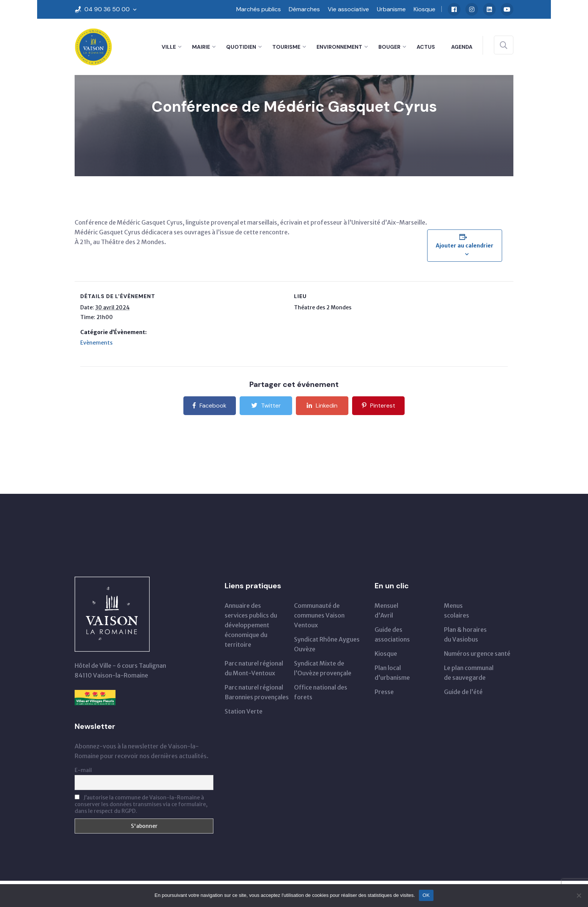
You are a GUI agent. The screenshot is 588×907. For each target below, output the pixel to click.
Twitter (266, 406)
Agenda (462, 47)
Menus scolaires (457, 610)
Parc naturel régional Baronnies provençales (257, 692)
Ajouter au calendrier (465, 246)
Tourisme (286, 47)
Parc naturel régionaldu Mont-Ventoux (254, 668)
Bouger (389, 47)
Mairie (201, 47)
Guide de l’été (463, 692)
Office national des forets (321, 692)
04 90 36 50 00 (107, 9)
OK (426, 895)
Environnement (339, 47)
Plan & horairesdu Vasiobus (465, 634)
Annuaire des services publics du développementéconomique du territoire (251, 625)
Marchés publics (259, 9)
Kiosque (424, 9)
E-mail (83, 770)
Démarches (304, 9)
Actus (426, 47)
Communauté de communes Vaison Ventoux (319, 615)
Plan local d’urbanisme (392, 673)
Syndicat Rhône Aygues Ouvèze (327, 644)
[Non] (579, 895)
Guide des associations (392, 634)
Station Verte (244, 711)
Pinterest (379, 406)
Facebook (210, 406)
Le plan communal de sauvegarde (469, 673)
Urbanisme (391, 9)
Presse (384, 692)
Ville (169, 47)
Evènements (96, 343)
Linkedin (322, 406)
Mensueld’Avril (386, 610)
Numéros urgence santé (477, 654)
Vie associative (348, 9)
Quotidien (241, 47)
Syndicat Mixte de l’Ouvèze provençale (323, 668)
